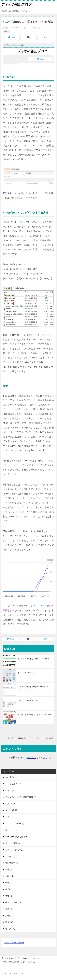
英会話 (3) (10, 916)
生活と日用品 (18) (13, 902)
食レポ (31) (10, 929)
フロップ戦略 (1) (13, 810)
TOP (16, 958)
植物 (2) (9, 896)
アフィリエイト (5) (14, 784)
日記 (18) (9, 876)
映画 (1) (9, 883)
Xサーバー (13, 193)
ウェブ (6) (10, 791)
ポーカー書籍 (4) (13, 843)
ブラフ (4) (10, 817)
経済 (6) (9, 909)
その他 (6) (10, 777)
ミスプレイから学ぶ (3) (16, 850)
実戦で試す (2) (12, 863)
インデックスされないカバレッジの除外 (33, 659)
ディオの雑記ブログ (17, 4)
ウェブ (7, 32)
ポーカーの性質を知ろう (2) (18, 837)
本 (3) (8, 889)
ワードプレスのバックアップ (29, 701)
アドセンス (22, 450)
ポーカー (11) (11, 830)
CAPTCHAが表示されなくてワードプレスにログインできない (34, 688)
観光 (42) (9, 922)
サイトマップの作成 (26, 673)
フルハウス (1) (12, 804)
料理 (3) (9, 869)
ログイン (32, 757)
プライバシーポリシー (14, 942)
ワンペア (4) (11, 856)
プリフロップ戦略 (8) (15, 823)
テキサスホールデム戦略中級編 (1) (21, 797)
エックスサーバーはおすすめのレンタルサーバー (34, 716)
